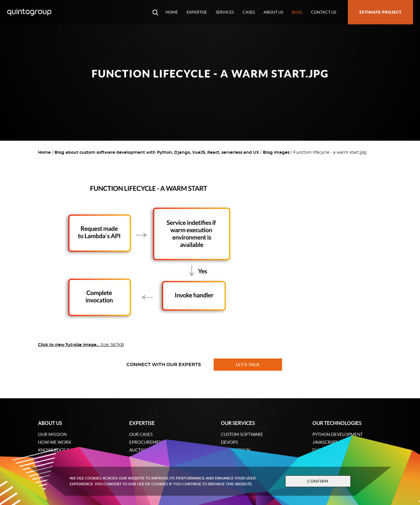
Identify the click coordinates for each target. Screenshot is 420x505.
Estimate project (380, 12)
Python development (338, 434)
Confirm (318, 481)
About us (273, 12)
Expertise (197, 12)
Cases (249, 12)
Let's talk (248, 365)
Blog (297, 12)
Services (225, 12)
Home (172, 12)
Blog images (276, 153)
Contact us (324, 12)
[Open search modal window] (155, 12)
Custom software (242, 434)
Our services (238, 423)
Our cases (141, 434)
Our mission (52, 434)
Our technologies (337, 423)
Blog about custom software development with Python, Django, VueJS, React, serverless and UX (157, 153)
